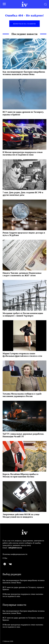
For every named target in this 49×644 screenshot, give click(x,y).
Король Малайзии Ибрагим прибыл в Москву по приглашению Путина (20, 475)
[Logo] (24, 4)
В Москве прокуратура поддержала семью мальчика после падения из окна (23, 153)
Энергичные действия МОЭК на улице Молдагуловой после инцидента (21, 516)
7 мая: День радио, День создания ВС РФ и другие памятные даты (23, 194)
